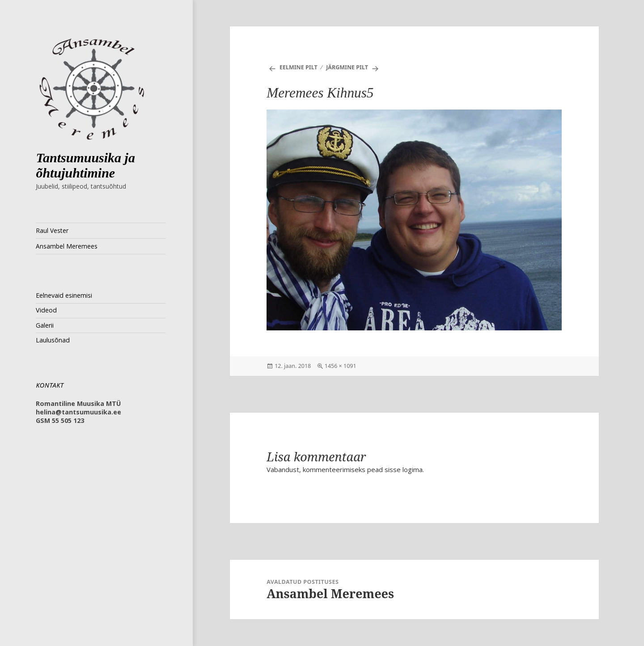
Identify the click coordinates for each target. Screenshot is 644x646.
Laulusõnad (53, 340)
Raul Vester (52, 230)
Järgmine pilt (347, 67)
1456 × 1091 (341, 366)
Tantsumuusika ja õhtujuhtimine (85, 165)
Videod (46, 310)
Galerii (45, 325)
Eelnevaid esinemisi (64, 295)
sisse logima (404, 469)
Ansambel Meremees (67, 246)
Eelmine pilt (299, 67)
